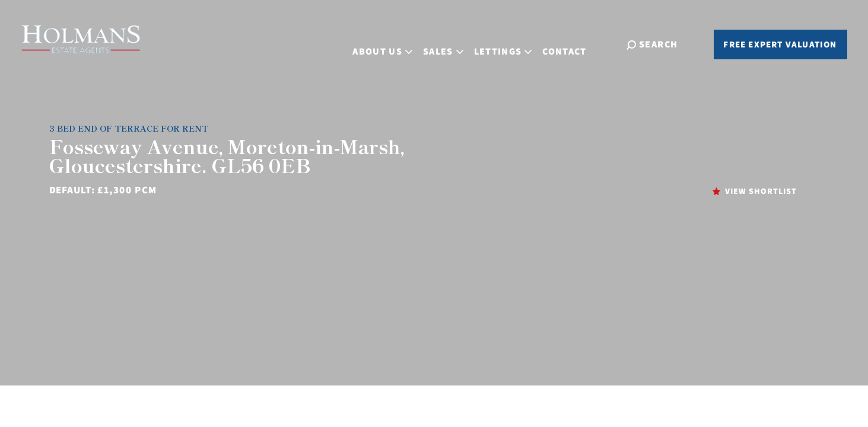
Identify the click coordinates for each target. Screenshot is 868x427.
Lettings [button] (514, 43)
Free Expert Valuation (780, 44)
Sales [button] (454, 43)
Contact (576, 43)
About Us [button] (394, 43)
